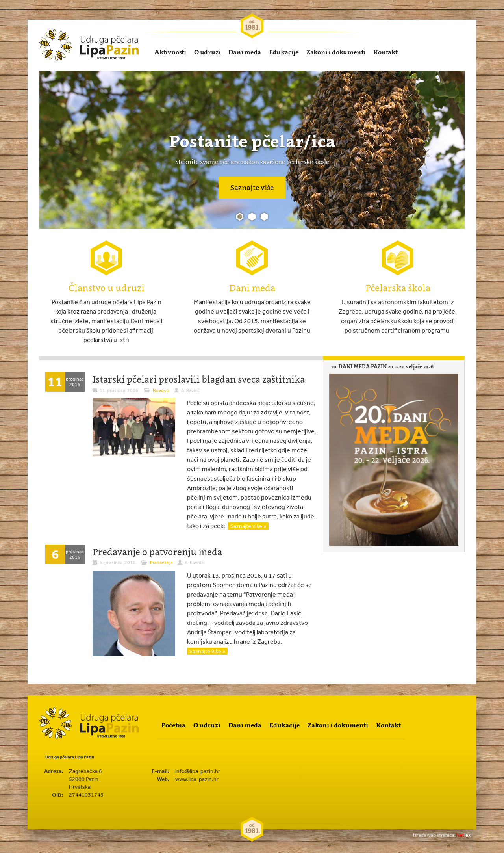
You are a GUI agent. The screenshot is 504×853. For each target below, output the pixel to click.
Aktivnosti (170, 52)
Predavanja (161, 563)
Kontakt (385, 52)
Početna (173, 725)
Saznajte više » (248, 526)
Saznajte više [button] (252, 187)
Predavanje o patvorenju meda (157, 552)
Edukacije (284, 52)
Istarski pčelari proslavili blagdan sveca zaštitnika (199, 379)
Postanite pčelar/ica (252, 141)
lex (442, 835)
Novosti (161, 390)
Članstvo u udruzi (107, 288)
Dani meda (245, 52)
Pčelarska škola (398, 288)
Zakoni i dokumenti (336, 52)
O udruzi (207, 52)
